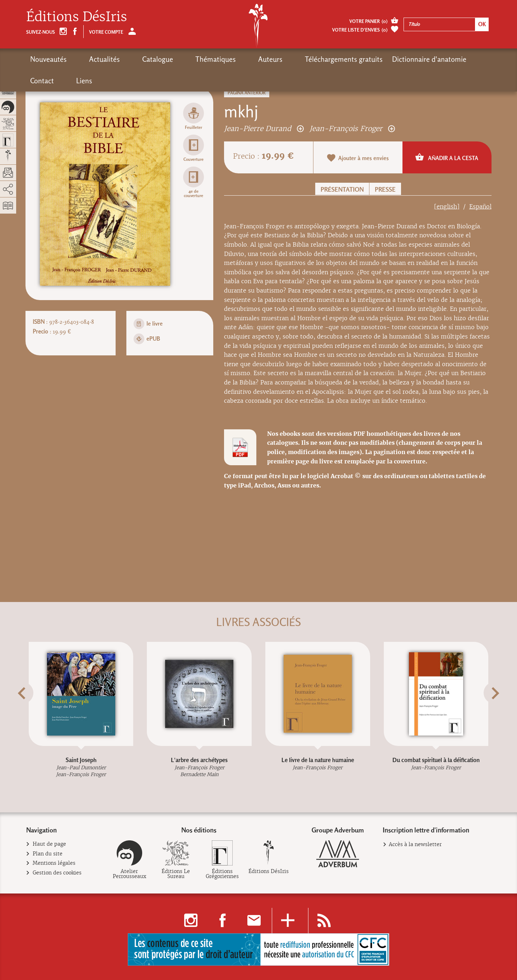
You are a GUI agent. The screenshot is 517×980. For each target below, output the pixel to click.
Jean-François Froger (352, 128)
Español (480, 207)
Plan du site (48, 854)
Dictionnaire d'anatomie (365, 59)
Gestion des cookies (57, 873)
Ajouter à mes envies (358, 158)
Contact (423, 59)
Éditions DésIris (77, 17)
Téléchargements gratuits (279, 59)
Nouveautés (48, 59)
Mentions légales (54, 863)
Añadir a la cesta (447, 157)
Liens (452, 59)
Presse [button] (385, 189)
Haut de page (50, 844)
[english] (447, 207)
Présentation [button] (342, 189)
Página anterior (247, 93)
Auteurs (219, 59)
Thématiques (177, 59)
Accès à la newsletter (415, 844)
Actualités (92, 59)
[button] (35, 711)
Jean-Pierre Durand (264, 128)
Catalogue (132, 59)
